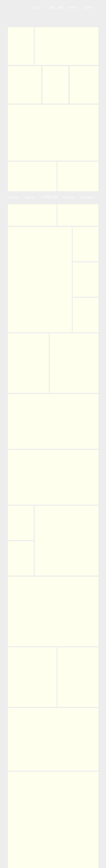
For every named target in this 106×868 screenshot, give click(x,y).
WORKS (13, 198)
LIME (51, 8)
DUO (37, 8)
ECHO (88, 8)
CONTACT (87, 198)
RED (61, 8)
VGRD (72, 8)
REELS (30, 198)
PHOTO (69, 198)
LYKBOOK (49, 197)
